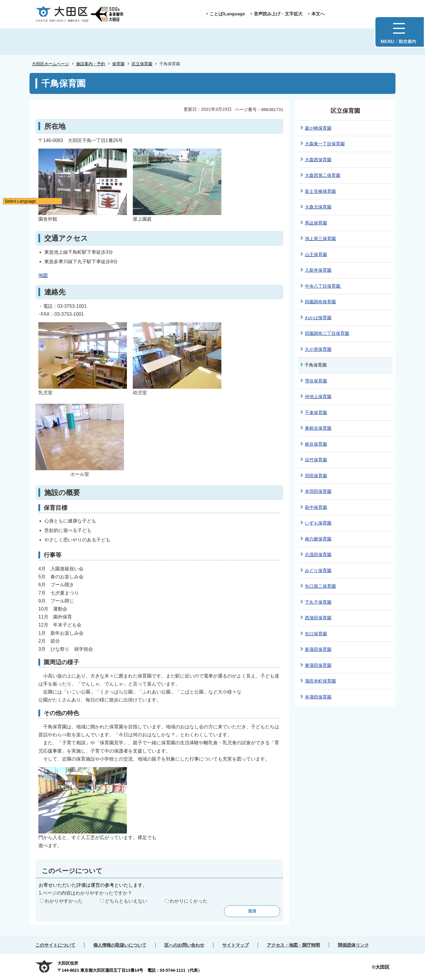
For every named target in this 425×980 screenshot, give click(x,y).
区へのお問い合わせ (184, 945)
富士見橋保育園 (320, 191)
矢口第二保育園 (320, 586)
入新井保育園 (318, 270)
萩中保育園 (316, 507)
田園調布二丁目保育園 (327, 333)
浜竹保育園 (316, 460)
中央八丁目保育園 (323, 286)
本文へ (318, 14)
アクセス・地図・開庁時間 (293, 945)
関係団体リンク (353, 945)
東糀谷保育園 (318, 428)
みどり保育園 (318, 570)
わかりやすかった (64, 901)
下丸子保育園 (318, 602)
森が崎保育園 (318, 128)
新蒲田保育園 (318, 649)
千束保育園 (316, 412)
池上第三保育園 (320, 239)
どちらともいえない (126, 901)
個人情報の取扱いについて (120, 945)
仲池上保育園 (318, 397)
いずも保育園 (318, 523)
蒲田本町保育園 (320, 681)
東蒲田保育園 (318, 665)
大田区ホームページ (50, 64)
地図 (43, 275)
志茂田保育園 (318, 555)
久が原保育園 (318, 349)
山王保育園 (316, 254)
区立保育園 (142, 64)
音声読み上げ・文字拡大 (278, 14)
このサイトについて (55, 945)
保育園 (118, 64)
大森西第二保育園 (323, 175)
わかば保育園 (318, 318)
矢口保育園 (316, 634)
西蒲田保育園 (318, 618)
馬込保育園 (316, 223)
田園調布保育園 (320, 302)
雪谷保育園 (316, 381)
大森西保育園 (318, 160)
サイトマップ (236, 945)
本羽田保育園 (318, 491)
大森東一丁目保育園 (325, 144)
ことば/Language (227, 14)
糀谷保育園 (316, 444)
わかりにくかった (189, 901)
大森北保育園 (318, 207)
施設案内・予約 (91, 64)
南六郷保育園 (318, 539)
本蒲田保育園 (318, 697)
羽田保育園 (316, 476)
